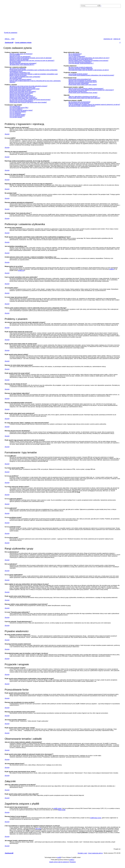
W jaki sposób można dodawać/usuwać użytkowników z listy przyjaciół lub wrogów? (91, 75)
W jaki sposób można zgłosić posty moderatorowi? (23, 98)
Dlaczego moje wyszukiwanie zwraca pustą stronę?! (83, 82)
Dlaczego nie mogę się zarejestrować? (20, 56)
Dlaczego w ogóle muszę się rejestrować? (21, 54)
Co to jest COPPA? (15, 55)
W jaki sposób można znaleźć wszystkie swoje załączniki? (84, 98)
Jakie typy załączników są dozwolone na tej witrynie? (83, 97)
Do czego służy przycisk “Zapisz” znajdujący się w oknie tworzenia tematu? (30, 100)
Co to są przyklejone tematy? (18, 114)
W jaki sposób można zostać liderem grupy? (81, 59)
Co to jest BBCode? (15, 106)
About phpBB (62, 810)
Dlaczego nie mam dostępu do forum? (20, 94)
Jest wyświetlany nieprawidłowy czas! (20, 73)
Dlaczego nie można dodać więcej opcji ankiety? (23, 91)
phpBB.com (21, 270)
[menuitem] (13, 39)
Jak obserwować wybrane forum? (78, 91)
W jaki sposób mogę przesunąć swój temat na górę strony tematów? (28, 102)
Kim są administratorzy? (75, 54)
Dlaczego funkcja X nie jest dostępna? (79, 103)
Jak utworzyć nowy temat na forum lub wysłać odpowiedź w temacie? (28, 86)
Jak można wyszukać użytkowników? (79, 83)
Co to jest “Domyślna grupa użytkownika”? (80, 62)
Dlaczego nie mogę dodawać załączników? (21, 96)
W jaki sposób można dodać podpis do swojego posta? (25, 89)
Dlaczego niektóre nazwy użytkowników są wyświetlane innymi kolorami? (88, 61)
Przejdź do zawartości (11, 33)
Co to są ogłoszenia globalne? (18, 112)
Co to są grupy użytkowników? (77, 56)
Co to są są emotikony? (16, 109)
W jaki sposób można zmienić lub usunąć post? (23, 87)
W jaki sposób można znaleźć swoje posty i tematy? (83, 85)
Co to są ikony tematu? (16, 117)
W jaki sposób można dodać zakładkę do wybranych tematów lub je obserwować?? (91, 90)
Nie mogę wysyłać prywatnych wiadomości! (80, 67)
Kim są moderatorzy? (74, 55)
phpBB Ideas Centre (96, 818)
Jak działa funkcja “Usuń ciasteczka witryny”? (22, 65)
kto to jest (38, 829)
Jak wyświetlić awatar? (16, 78)
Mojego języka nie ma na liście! (18, 75)
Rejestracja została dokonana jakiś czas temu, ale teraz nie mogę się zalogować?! (32, 61)
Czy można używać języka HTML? (19, 108)
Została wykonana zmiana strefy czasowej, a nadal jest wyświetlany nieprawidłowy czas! (34, 74)
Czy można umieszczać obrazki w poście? (21, 110)
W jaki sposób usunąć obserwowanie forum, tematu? (83, 93)
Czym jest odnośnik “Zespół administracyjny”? (81, 63)
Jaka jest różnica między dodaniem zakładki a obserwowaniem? (86, 89)
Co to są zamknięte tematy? (17, 116)
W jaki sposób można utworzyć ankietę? (21, 90)
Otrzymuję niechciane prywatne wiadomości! (81, 69)
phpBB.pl (112, 269)
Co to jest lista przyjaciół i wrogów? (78, 74)
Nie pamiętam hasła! (15, 62)
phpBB (59, 858)
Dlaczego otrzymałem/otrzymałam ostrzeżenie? (23, 97)
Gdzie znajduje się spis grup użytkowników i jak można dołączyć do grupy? (89, 58)
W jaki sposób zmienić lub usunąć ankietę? (21, 93)
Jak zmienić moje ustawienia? (18, 69)
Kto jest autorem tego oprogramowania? (79, 102)
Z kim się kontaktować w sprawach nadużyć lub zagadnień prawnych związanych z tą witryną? (94, 105)
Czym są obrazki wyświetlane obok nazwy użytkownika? (25, 77)
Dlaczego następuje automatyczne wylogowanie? (23, 63)
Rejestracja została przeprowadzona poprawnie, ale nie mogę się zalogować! (31, 58)
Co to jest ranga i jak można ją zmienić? (20, 79)
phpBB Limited (58, 809)
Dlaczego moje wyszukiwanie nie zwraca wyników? (82, 81)
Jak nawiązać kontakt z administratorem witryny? (82, 106)
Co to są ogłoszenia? (15, 113)
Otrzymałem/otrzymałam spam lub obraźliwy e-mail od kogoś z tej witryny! (89, 70)
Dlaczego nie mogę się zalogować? (19, 59)
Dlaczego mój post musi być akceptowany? (21, 101)
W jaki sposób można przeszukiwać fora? (80, 79)
